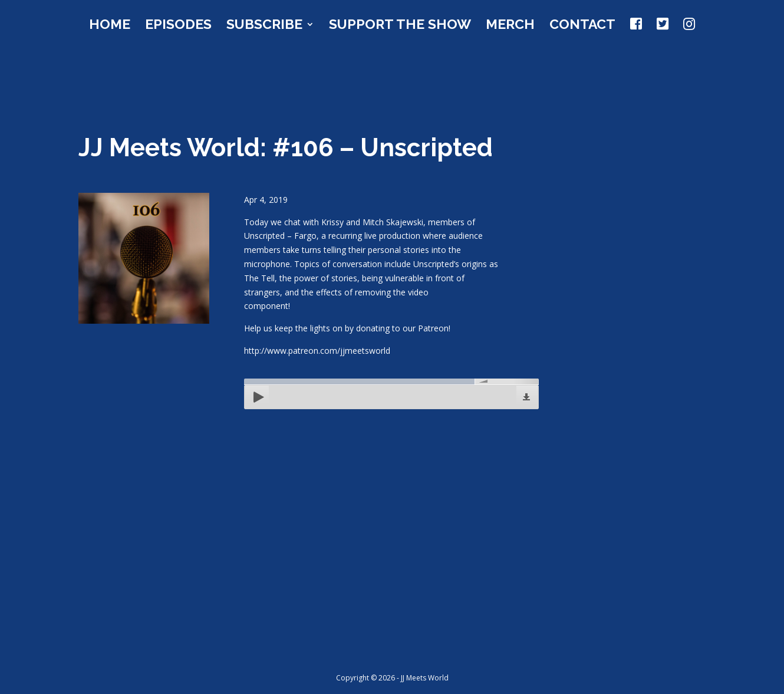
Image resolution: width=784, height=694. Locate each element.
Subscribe (264, 26)
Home (110, 26)
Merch (510, 26)
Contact (582, 26)
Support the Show (400, 26)
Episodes (178, 26)
